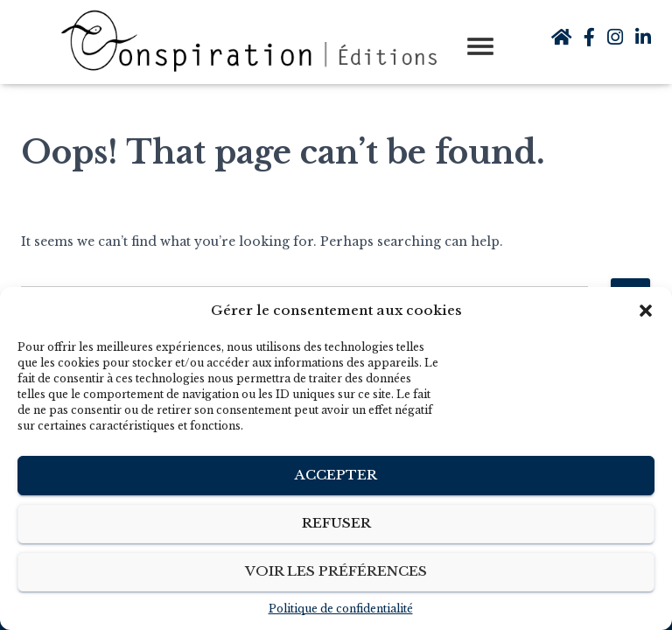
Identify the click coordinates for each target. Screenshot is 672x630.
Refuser (336, 523)
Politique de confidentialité (341, 609)
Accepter (336, 475)
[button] (646, 311)
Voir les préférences (336, 571)
